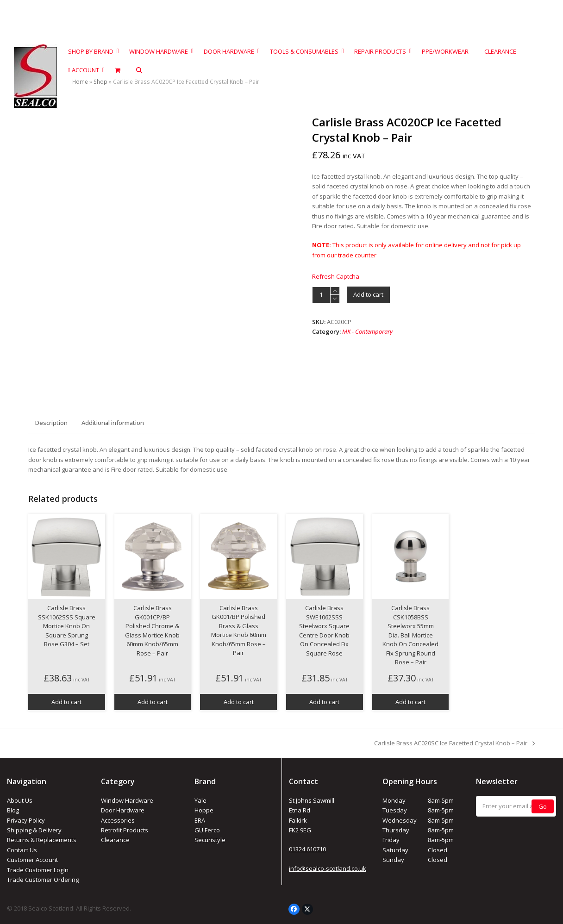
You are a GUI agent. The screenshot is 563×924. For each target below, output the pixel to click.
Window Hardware (127, 800)
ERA (200, 820)
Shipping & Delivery (34, 830)
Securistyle (210, 840)
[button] (139, 70)
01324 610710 (307, 849)
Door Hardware (123, 810)
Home (80, 82)
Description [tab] (51, 423)
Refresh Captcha (336, 276)
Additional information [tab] (113, 423)
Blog (13, 810)
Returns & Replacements (42, 840)
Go (543, 806)
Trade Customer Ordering (43, 880)
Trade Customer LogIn (38, 870)
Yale (200, 800)
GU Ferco (207, 830)
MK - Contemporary (367, 331)
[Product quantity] (321, 295)
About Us (20, 800)
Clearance (115, 840)
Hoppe (204, 810)
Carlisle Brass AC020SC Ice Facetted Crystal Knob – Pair (454, 743)
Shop (100, 82)
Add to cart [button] (66, 702)
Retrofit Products (125, 830)
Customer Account (32, 860)
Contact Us (22, 850)
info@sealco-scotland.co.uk (328, 868)
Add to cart (368, 294)
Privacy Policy (26, 820)
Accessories (118, 820)
